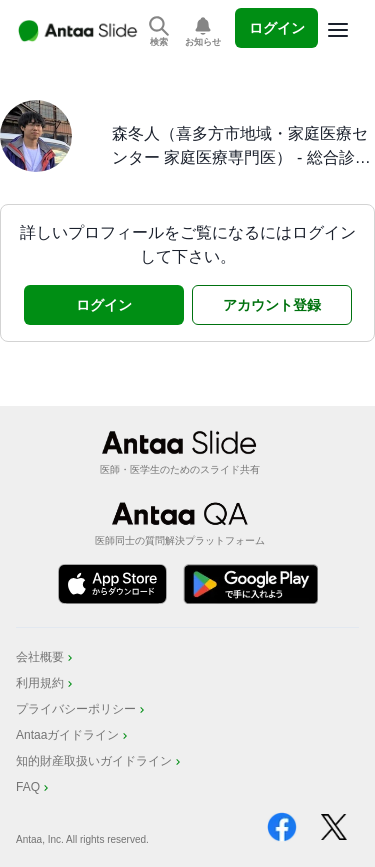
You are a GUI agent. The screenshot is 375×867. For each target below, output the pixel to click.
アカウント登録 (272, 305)
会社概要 (46, 657)
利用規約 (46, 683)
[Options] (338, 30)
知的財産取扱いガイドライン (100, 761)
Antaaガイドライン (73, 735)
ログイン (277, 28)
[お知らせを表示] (203, 32)
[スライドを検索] (159, 32)
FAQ (34, 787)
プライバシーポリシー (82, 709)
